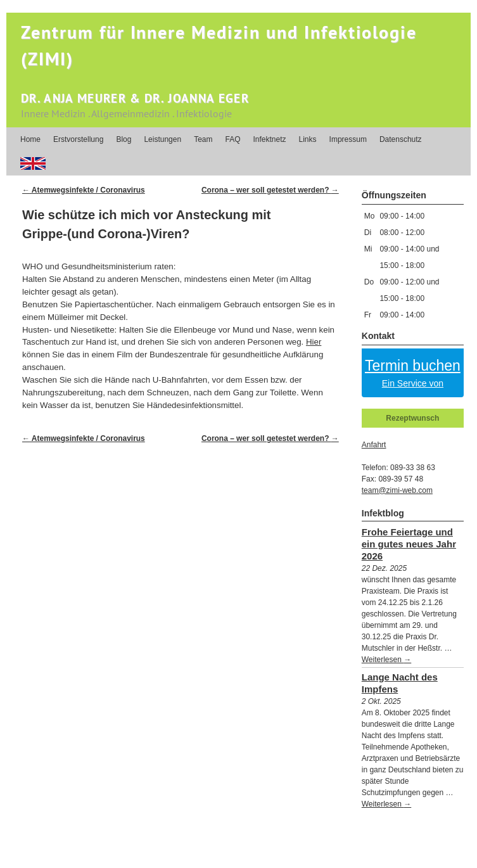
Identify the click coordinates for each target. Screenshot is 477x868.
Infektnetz (270, 139)
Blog (124, 139)
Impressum (348, 139)
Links (308, 139)
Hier (314, 342)
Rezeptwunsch (412, 418)
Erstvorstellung (78, 139)
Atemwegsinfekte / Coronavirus (84, 190)
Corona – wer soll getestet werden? (270, 190)
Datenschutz (401, 139)
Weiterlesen (386, 660)
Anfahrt (374, 445)
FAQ (232, 139)
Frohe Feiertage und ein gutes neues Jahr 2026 (409, 544)
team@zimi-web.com (397, 490)
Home (30, 139)
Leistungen (162, 139)
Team (203, 139)
